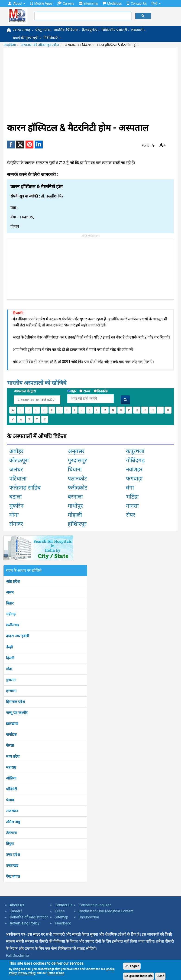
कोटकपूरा (19, 460)
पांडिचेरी (11, 789)
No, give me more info (138, 976)
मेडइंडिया (10, 45)
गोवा (9, 669)
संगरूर (16, 524)
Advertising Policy (25, 923)
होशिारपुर (77, 524)
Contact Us (137, 3)
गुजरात (11, 680)
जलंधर (16, 470)
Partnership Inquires (95, 905)
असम (10, 592)
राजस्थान (12, 811)
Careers (66, 3)
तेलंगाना (11, 833)
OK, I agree (132, 966)
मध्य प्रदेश (13, 756)
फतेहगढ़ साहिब (25, 488)
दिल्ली (10, 658)
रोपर (131, 515)
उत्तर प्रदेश (13, 855)
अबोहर (16, 451)
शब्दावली (138, 30)
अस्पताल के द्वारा (25, 391)
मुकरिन (16, 506)
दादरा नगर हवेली (18, 636)
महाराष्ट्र (11, 767)
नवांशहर (134, 470)
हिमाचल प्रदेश (15, 702)
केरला (10, 745)
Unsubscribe (89, 917)
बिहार (10, 603)
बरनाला (75, 497)
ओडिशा (11, 778)
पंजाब (10, 800)
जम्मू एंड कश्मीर (17, 713)
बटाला (16, 497)
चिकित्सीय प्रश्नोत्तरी (115, 30)
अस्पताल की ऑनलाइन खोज (40, 45)
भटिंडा (132, 497)
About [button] (17, 3)
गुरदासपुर (77, 460)
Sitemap (61, 917)
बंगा (130, 488)
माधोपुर (75, 506)
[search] (83, 16)
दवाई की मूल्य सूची (27, 38)
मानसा (132, 506)
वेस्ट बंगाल (13, 876)
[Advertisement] (90, 85)
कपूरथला (135, 451)
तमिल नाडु (13, 822)
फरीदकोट (78, 488)
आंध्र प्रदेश (13, 581)
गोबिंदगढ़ (135, 460)
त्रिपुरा (10, 844)
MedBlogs (112, 3)
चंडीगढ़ (11, 614)
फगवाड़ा (134, 479)
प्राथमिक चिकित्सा (67, 30)
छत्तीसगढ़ (12, 625)
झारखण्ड (12, 724)
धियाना (75, 470)
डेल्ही (9, 647)
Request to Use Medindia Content (106, 911)
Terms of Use (56, 973)
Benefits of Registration (29, 917)
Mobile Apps (41, 3)
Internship (89, 3)
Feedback (63, 923)
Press (60, 911)
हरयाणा (11, 691)
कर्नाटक (11, 735)
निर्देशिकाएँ (52, 38)
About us (17, 905)
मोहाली (75, 515)
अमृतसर (76, 451)
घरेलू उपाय (44, 30)
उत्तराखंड (12, 866)
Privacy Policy (27, 973)
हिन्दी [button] (156, 3)
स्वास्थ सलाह (23, 30)
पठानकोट (77, 479)
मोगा (14, 515)
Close (160, 976)
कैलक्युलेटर (91, 30)
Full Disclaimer (18, 955)
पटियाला (18, 479)
